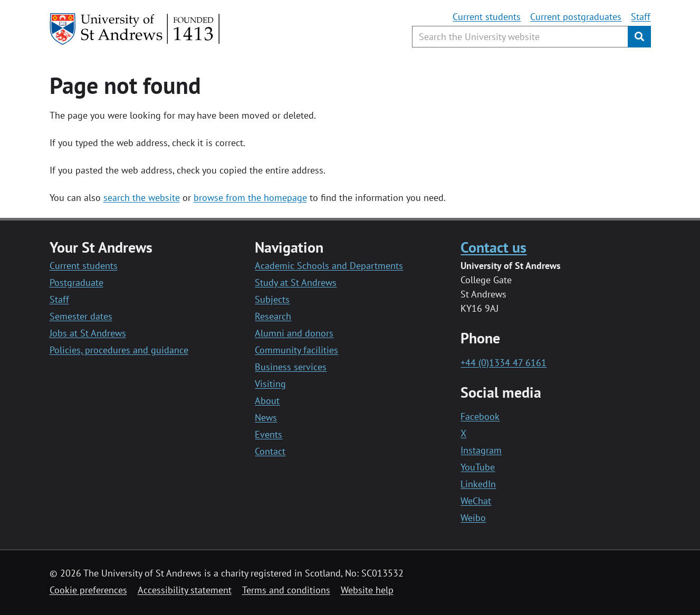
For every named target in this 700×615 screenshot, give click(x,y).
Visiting (270, 384)
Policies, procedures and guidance (119, 350)
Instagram (481, 450)
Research (273, 316)
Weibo (473, 518)
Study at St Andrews (296, 282)
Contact (270, 451)
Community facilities (296, 350)
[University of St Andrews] (135, 29)
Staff (641, 17)
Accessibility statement (185, 590)
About (267, 401)
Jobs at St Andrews (88, 333)
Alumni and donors (294, 333)
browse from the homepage (250, 198)
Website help (367, 590)
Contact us (493, 247)
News (266, 417)
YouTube (478, 467)
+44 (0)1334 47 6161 (504, 363)
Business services (291, 367)
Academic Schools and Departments (329, 266)
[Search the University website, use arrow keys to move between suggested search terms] (520, 37)
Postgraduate (76, 282)
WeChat (476, 501)
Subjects (272, 299)
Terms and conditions (286, 590)
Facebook (480, 416)
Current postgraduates (576, 17)
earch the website (144, 198)
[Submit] (639, 37)
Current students (487, 17)
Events (269, 434)
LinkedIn (478, 484)
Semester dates (81, 316)
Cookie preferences (88, 590)
